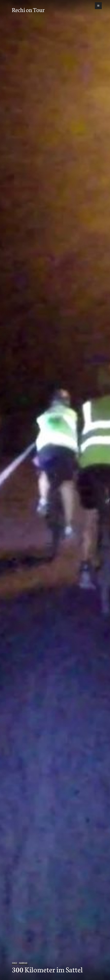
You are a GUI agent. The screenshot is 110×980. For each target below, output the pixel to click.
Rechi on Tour (28, 10)
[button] (95, 7)
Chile (15, 963)
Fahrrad (23, 963)
